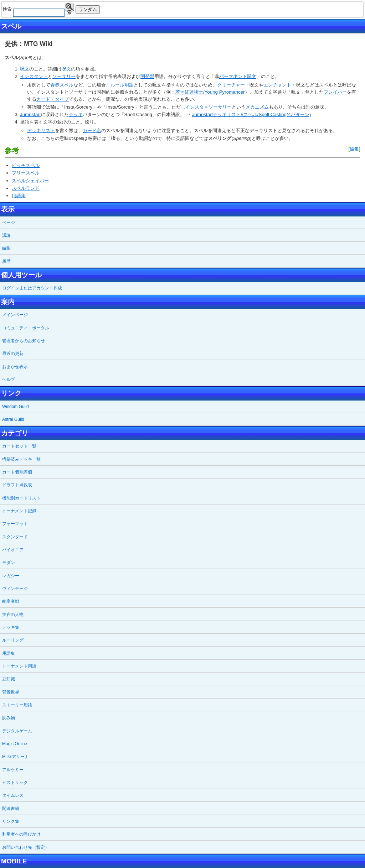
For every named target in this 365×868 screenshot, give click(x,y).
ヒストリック (15, 783)
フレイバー (335, 92)
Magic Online (15, 744)
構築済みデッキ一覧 (21, 459)
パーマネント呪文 (238, 76)
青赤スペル (62, 85)
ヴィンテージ (15, 589)
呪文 (25, 69)
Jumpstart (30, 114)
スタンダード (15, 537)
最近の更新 (13, 354)
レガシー (11, 576)
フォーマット (15, 524)
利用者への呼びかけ (21, 834)
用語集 (19, 196)
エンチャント (277, 85)
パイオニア (13, 550)
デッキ (76, 114)
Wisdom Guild (16, 407)
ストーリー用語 (17, 705)
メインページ (15, 315)
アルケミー (13, 770)
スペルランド (26, 188)
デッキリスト (41, 130)
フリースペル (26, 173)
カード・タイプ (53, 99)
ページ (9, 223)
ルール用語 (122, 85)
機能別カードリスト (21, 498)
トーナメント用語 (19, 666)
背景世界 (11, 692)
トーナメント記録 (19, 511)
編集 (354, 149)
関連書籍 (11, 809)
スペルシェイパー (30, 181)
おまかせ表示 (15, 367)
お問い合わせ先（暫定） (26, 847)
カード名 (92, 130)
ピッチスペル (26, 165)
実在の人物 (13, 615)
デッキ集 (11, 627)
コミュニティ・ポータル (26, 328)
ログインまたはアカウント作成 (32, 288)
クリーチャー (231, 85)
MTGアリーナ (16, 757)
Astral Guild (13, 419)
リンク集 (11, 821)
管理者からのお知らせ (24, 341)
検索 (69, 7)
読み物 (9, 718)
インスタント (34, 76)
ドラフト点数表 (17, 485)
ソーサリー (64, 76)
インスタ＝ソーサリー (209, 107)
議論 (6, 235)
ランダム (88, 9)
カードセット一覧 (19, 446)
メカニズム (257, 107)
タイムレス (13, 795)
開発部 (147, 76)
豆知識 (9, 679)
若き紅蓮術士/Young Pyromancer (210, 92)
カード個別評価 (17, 472)
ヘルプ (9, 380)
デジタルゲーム (17, 731)
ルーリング (13, 640)
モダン (9, 563)
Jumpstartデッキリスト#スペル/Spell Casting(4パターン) (251, 114)
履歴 (6, 261)
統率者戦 (11, 601)
